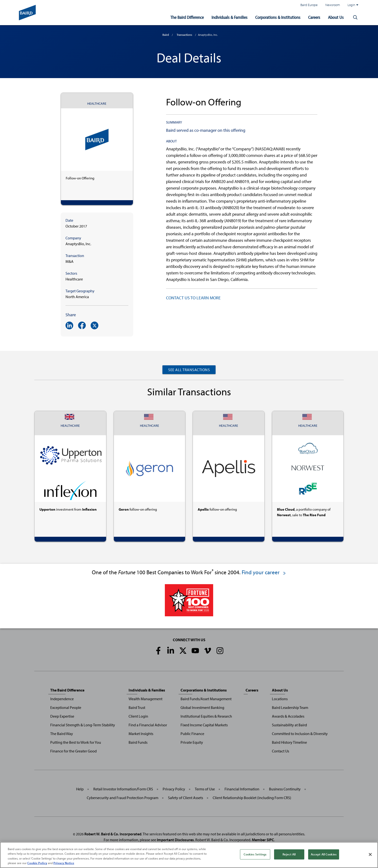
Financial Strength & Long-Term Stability (83, 725)
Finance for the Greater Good (73, 751)
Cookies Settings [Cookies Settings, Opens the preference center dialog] (255, 855)
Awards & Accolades (288, 716)
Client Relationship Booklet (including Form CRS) (252, 798)
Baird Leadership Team (290, 707)
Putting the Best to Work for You (76, 742)
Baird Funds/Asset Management (206, 699)
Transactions (184, 35)
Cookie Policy (37, 864)
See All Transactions (189, 370)
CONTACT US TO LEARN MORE (193, 298)
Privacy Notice (64, 864)
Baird (166, 35)
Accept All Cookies (324, 855)
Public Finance (192, 734)
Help (80, 789)
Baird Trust (137, 707)
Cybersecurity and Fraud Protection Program (123, 798)
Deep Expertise (62, 716)
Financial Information (242, 789)
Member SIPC (263, 840)
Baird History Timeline (289, 742)
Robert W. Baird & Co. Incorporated (113, 834)
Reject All (289, 855)
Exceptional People (66, 707)
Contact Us (280, 751)
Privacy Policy (174, 789)
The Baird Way (62, 734)
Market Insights (141, 734)
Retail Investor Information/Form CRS (123, 789)
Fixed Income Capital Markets (204, 725)
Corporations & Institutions (278, 17)
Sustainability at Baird (289, 725)
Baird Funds (138, 742)
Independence (62, 699)
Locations (280, 699)
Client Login (138, 716)
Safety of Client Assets (185, 798)
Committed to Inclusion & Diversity (300, 734)
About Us (336, 17)
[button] (355, 17)
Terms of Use (205, 789)
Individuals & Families (229, 17)
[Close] (370, 855)
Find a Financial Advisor (148, 725)
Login (353, 5)
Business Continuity (285, 789)
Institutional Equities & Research (206, 716)
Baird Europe (309, 5)
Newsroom (333, 5)
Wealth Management (145, 699)
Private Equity (192, 742)
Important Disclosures (175, 840)
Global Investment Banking (202, 707)
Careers (314, 17)
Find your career (264, 572)
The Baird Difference (187, 17)
